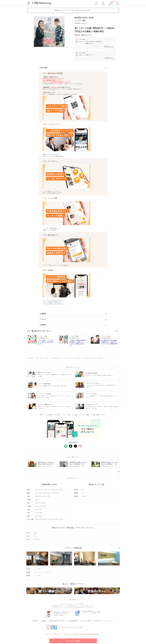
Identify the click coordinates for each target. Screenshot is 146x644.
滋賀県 (48, 494)
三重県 (48, 497)
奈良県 (52, 494)
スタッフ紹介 (68, 415)
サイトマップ (105, 622)
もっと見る (116, 331)
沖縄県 (61, 520)
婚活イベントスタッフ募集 (81, 415)
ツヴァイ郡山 (37, 577)
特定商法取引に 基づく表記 (59, 622)
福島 (86, 497)
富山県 (37, 510)
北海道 (37, 501)
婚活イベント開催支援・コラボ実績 (53, 415)
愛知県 (37, 497)
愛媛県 (40, 517)
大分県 (48, 520)
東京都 (37, 491)
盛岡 (83, 491)
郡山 (83, 497)
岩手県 (37, 504)
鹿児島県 (57, 520)
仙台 (83, 494)
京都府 (40, 494)
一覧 (118, 472)
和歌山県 (57, 494)
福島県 (44, 504)
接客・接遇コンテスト (97, 415)
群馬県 (61, 491)
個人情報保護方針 (74, 622)
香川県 (37, 517)
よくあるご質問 (85, 622)
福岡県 (37, 520)
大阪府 (37, 494)
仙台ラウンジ (37, 573)
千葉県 (46, 491)
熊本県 (44, 520)
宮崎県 (52, 520)
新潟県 (37, 507)
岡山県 (37, 514)
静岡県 (40, 497)
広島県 (40, 514)
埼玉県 (49, 491)
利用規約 (47, 622)
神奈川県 (41, 491)
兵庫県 (44, 494)
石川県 (40, 510)
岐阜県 (44, 497)
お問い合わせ (95, 622)
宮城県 (40, 504)
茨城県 (53, 491)
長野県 (44, 507)
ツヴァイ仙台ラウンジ (47, 573)
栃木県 (57, 491)
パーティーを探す (73, 641)
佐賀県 (40, 520)
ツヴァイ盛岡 (37, 570)
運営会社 (40, 622)
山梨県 (40, 507)
